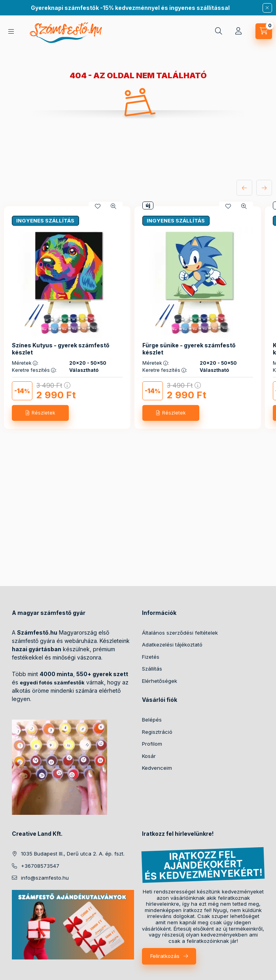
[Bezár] (267, 8)
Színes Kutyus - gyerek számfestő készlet (61, 349)
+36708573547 (40, 866)
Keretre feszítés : (34, 370)
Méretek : (25, 363)
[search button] (219, 31)
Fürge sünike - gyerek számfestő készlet (189, 349)
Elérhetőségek (160, 681)
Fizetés (151, 657)
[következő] (264, 188)
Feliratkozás (165, 956)
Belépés (152, 720)
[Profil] (238, 31)
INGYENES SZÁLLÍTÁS (45, 220)
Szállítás (152, 669)
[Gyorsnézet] (113, 206)
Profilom (152, 744)
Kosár (149, 756)
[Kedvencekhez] (98, 206)
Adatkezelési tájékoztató (172, 645)
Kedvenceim (157, 768)
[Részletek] (40, 413)
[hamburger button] (11, 31)
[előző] (244, 188)
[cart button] (264, 31)
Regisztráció (157, 732)
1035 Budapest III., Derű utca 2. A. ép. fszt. (73, 854)
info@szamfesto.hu (45, 878)
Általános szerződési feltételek (180, 633)
